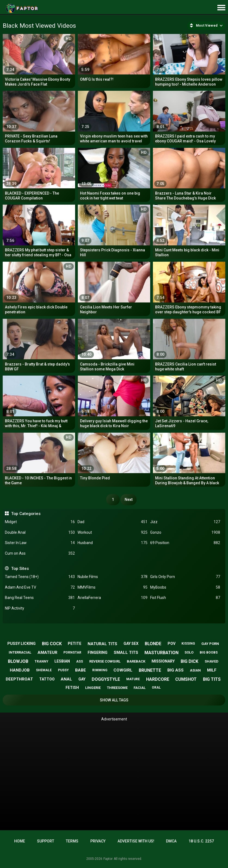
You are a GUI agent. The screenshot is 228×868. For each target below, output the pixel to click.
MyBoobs (185, 587)
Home (20, 841)
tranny (41, 661)
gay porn (210, 644)
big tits (212, 679)
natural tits (102, 644)
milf (212, 670)
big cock (52, 644)
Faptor (108, 859)
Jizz (185, 522)
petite (75, 644)
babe (81, 670)
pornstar (72, 652)
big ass (175, 670)
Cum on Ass (40, 553)
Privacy (98, 841)
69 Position (185, 543)
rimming (100, 670)
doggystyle (106, 679)
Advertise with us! (136, 841)
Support (46, 841)
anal (66, 679)
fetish (72, 688)
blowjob (18, 661)
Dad (113, 522)
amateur (47, 652)
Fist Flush (185, 598)
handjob (20, 670)
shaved (212, 661)
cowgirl (123, 670)
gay (82, 679)
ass (80, 661)
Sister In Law (40, 543)
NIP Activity (40, 608)
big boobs (209, 652)
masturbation (161, 653)
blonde (153, 644)
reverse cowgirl (105, 661)
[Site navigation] (221, 8)
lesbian (62, 661)
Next (129, 499)
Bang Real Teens (40, 598)
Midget (40, 522)
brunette (150, 670)
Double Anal (40, 533)
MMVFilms (113, 587)
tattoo (47, 679)
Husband (113, 543)
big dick (190, 661)
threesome (117, 688)
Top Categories (26, 514)
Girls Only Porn (185, 577)
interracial (20, 652)
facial (140, 688)
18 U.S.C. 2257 (201, 841)
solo (189, 652)
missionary (163, 661)
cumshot (186, 679)
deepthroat (19, 679)
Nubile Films (113, 577)
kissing (188, 644)
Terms (72, 841)
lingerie (93, 688)
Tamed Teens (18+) (40, 577)
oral (156, 688)
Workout (113, 533)
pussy (63, 670)
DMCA (171, 841)
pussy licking (21, 644)
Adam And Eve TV (40, 587)
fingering (98, 652)
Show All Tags (114, 700)
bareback (136, 661)
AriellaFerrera (113, 598)
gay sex (131, 644)
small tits (126, 652)
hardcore (158, 679)
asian (195, 670)
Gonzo (185, 533)
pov (172, 644)
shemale (44, 670)
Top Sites (20, 569)
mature (133, 679)
